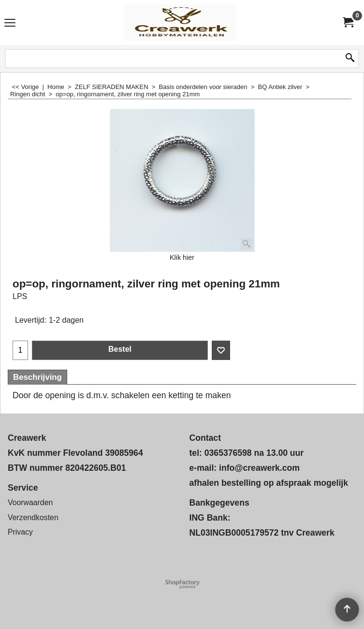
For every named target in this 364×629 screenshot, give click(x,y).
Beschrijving (37, 377)
